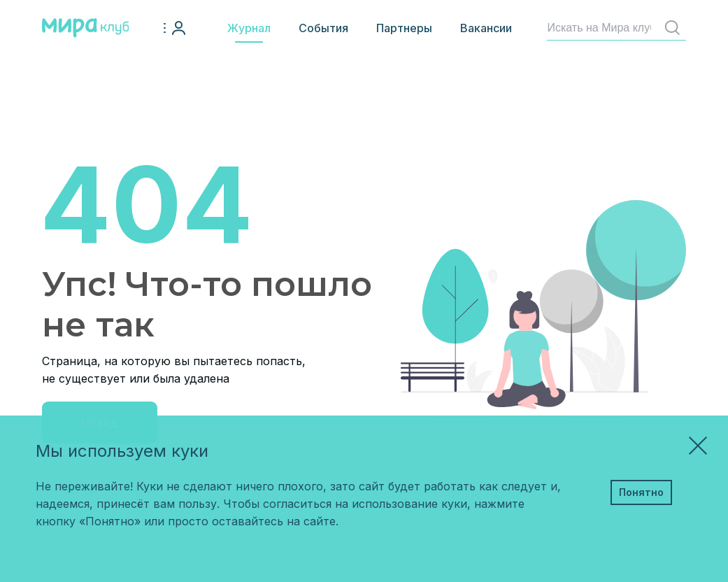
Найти (675, 28)
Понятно (641, 492)
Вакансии (486, 28)
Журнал (249, 28)
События (323, 28)
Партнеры (404, 28)
